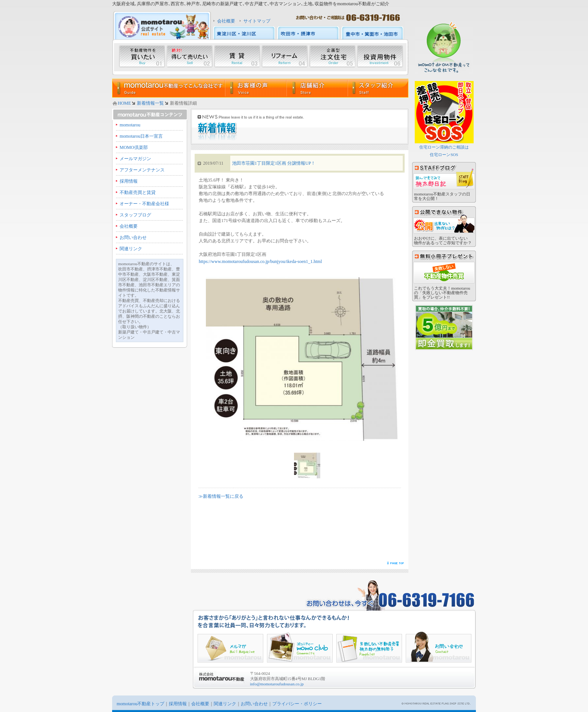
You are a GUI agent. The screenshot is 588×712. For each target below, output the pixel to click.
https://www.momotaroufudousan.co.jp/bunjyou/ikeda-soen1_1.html (260, 261)
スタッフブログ (135, 215)
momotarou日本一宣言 (141, 136)
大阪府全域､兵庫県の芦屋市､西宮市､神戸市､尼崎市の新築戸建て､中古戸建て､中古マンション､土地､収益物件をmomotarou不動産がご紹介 (251, 4)
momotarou (130, 125)
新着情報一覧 (150, 103)
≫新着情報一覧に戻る (221, 496)
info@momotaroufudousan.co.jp (277, 684)
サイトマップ (257, 21)
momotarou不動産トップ (140, 704)
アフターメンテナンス (142, 170)
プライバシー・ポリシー (297, 704)
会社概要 (226, 21)
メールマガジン (135, 159)
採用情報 (129, 181)
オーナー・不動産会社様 (144, 204)
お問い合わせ (133, 237)
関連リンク (131, 249)
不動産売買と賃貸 (138, 192)
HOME (124, 103)
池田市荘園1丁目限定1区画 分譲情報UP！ (274, 163)
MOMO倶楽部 (134, 147)
